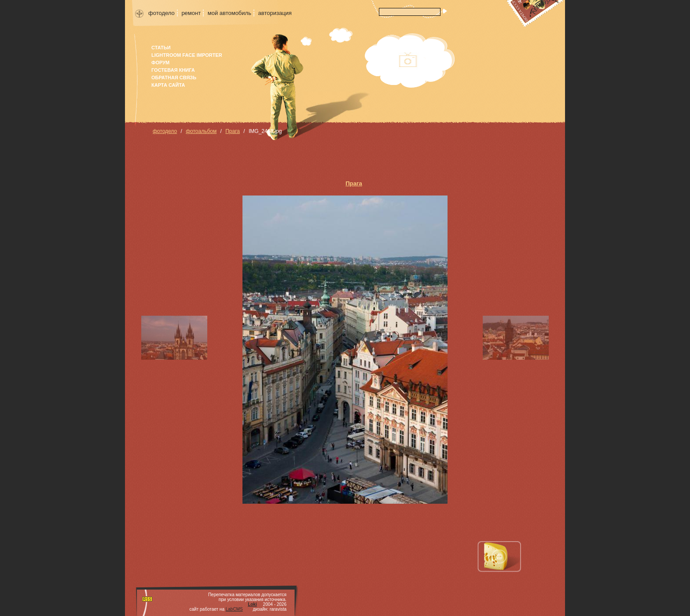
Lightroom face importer (187, 55)
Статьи (161, 48)
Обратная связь (174, 77)
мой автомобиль (229, 13)
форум (160, 63)
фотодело (161, 13)
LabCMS (234, 609)
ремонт (191, 13)
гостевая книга (173, 70)
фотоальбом (201, 131)
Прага (233, 131)
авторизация (275, 13)
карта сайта (168, 85)
